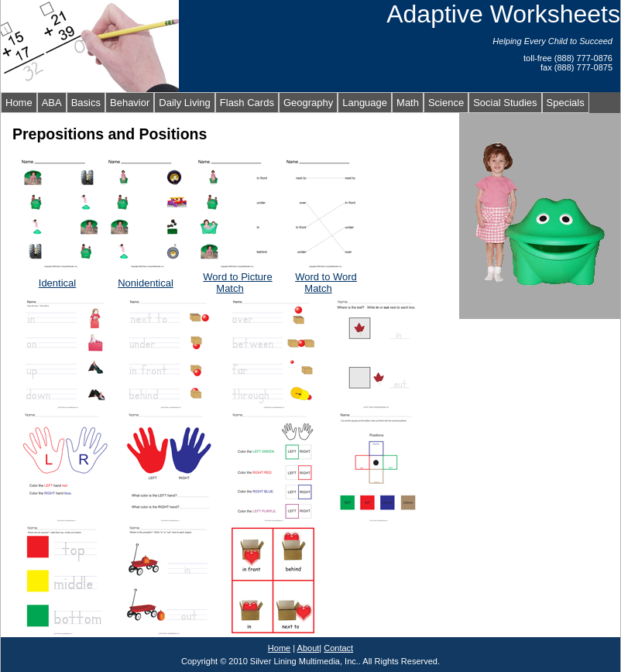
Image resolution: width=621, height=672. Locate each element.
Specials (566, 103)
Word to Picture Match (237, 283)
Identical (57, 283)
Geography (308, 103)
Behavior (130, 103)
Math (408, 103)
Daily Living (184, 103)
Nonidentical (146, 283)
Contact (338, 648)
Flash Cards (247, 103)
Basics (86, 103)
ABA (52, 103)
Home (19, 103)
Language (365, 103)
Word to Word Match (326, 283)
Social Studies (505, 103)
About (309, 648)
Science (446, 103)
